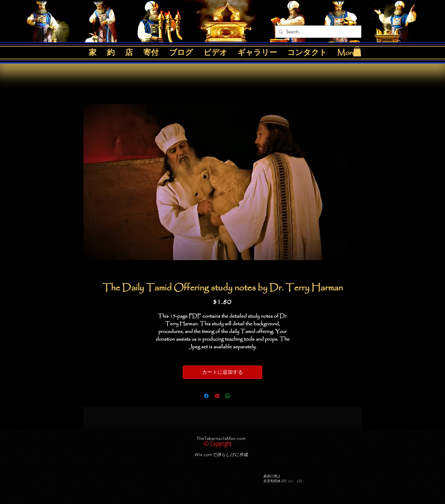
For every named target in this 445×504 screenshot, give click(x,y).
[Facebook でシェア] (206, 396)
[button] (357, 51)
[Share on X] (239, 396)
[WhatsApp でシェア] (228, 396)
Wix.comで (206, 455)
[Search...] (318, 32)
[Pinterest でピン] (217, 396)
